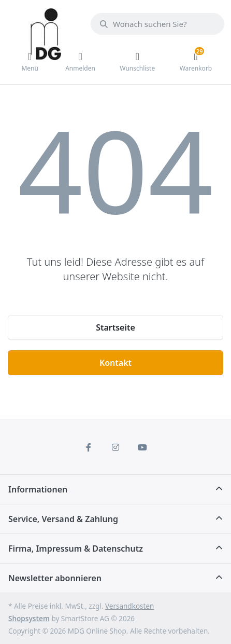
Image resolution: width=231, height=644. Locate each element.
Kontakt (116, 363)
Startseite (116, 327)
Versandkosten (129, 606)
